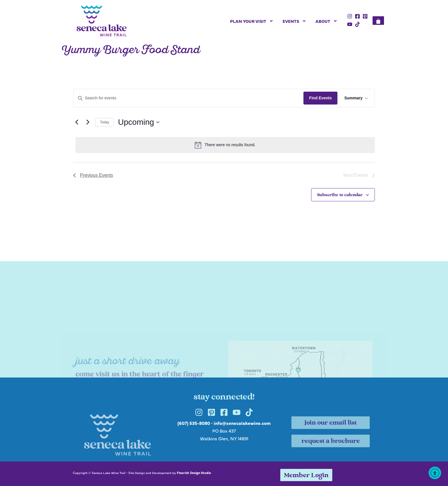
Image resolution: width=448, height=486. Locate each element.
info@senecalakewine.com (242, 423)
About (326, 21)
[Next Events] (88, 122)
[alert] (225, 145)
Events (294, 21)
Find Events (320, 98)
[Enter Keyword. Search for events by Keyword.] (188, 98)
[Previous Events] (77, 122)
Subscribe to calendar (340, 195)
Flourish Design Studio (194, 473)
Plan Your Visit (252, 21)
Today (105, 122)
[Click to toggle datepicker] (139, 122)
